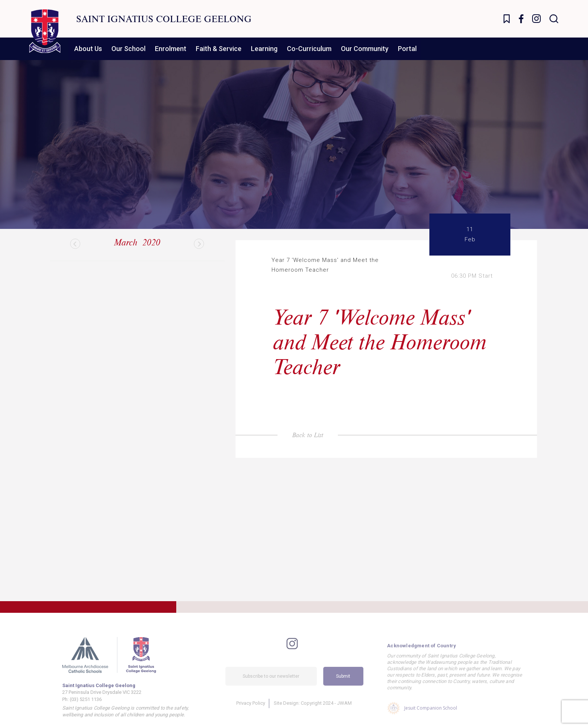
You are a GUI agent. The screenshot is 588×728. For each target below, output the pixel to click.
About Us (88, 49)
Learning (264, 49)
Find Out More (157, 566)
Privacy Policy (251, 710)
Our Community (365, 49)
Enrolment (171, 49)
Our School (128, 49)
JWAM (344, 710)
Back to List (308, 435)
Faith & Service (219, 49)
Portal (407, 49)
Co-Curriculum (309, 49)
